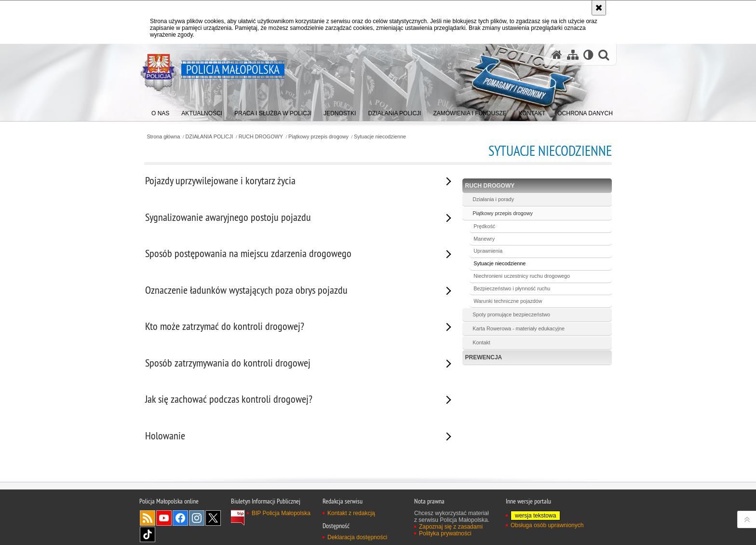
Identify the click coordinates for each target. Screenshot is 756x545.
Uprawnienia (488, 251)
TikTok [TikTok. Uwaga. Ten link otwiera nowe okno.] (148, 534)
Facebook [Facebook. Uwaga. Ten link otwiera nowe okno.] (180, 518)
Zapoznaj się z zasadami (451, 527)
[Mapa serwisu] (573, 55)
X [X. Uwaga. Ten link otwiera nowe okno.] (213, 518)
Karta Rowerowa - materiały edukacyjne (519, 328)
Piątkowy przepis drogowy (318, 137)
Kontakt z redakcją (351, 513)
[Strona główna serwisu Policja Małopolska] (557, 55)
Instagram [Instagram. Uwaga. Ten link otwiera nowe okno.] (197, 518)
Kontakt (481, 342)
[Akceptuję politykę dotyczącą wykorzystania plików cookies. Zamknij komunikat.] (599, 8)
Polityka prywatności (445, 533)
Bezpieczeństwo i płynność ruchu (512, 288)
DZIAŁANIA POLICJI (209, 137)
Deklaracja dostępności (357, 537)
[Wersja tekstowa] (588, 55)
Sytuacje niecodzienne (380, 137)
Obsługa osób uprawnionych (547, 525)
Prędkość (484, 226)
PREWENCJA (484, 357)
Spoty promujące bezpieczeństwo (511, 314)
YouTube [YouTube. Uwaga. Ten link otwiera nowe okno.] (164, 518)
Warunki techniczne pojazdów (508, 301)
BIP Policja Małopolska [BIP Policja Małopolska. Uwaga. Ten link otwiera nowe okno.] (281, 513)
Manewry (484, 239)
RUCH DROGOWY (261, 137)
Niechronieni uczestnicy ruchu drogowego (522, 276)
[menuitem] (160, 111)
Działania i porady (493, 199)
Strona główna (163, 137)
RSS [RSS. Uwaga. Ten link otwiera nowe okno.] (148, 518)
